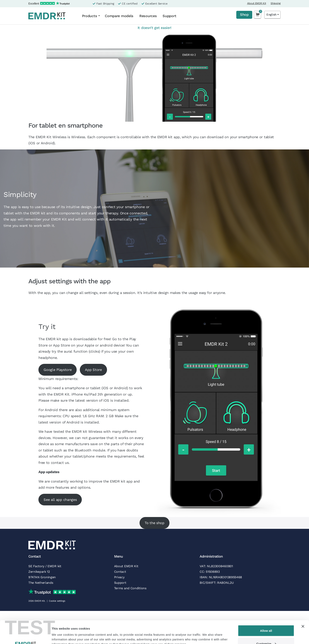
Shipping (276, 3)
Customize (266, 621)
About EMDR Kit (257, 3)
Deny (266, 633)
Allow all (266, 608)
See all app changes (60, 500)
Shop (244, 14)
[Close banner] (303, 603)
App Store (93, 370)
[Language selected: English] (272, 15)
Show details (61, 632)
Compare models (119, 16)
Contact (120, 572)
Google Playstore (58, 370)
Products (90, 16)
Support (169, 16)
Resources (148, 16)
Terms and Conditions (130, 588)
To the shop (154, 523)
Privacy (119, 577)
